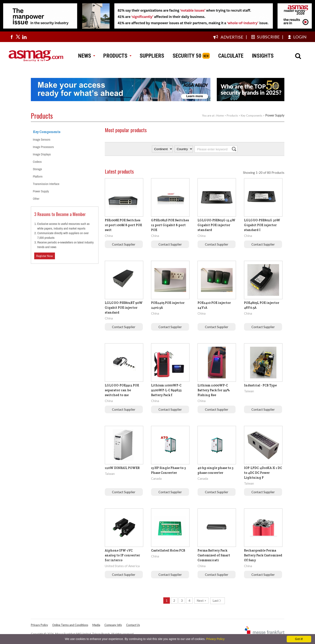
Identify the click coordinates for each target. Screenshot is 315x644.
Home (220, 115)
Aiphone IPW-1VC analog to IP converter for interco (122, 555)
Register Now (45, 256)
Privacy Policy (39, 625)
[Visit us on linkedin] (24, 37)
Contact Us (133, 625)
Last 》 (217, 601)
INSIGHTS (263, 56)
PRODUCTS (117, 56)
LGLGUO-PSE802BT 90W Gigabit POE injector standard (124, 308)
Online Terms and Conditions (70, 625)
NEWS (87, 56)
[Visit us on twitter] (18, 37)
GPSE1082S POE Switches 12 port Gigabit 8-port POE (170, 225)
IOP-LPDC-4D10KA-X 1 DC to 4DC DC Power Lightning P (263, 473)
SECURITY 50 (187, 56)
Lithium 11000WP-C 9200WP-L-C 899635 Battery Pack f (166, 390)
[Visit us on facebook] (12, 37)
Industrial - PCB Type (260, 385)
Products (232, 115)
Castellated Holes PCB (168, 550)
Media (96, 625)
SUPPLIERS (152, 56)
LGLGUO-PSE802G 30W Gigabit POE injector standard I (262, 225)
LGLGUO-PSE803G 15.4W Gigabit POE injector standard (216, 225)
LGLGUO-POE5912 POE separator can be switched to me (122, 390)
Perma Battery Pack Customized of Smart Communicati (214, 555)
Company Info (113, 625)
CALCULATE (231, 56)
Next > (201, 601)
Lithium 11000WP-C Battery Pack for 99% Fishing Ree (214, 390)
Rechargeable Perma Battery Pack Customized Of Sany (263, 555)
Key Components (252, 115)
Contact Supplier (124, 244)
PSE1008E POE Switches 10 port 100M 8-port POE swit (123, 225)
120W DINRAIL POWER (122, 468)
